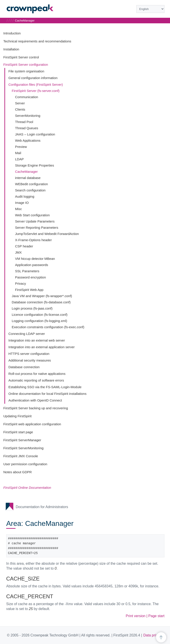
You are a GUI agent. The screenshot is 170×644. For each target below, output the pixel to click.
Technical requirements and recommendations (37, 41)
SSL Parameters (27, 271)
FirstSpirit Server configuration (26, 65)
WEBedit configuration (31, 184)
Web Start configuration (32, 215)
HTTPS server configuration (29, 354)
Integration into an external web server (37, 340)
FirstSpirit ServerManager (22, 440)
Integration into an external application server (42, 347)
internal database (28, 178)
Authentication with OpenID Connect (35, 400)
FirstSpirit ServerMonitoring (23, 448)
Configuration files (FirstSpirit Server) (36, 84)
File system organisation (26, 71)
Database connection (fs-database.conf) (41, 302)
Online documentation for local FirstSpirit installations (47, 394)
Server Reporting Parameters (37, 228)
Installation (11, 49)
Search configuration (30, 190)
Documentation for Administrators (42, 507)
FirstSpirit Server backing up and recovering (36, 408)
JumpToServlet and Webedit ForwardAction (47, 234)
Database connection (24, 367)
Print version (136, 616)
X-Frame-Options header (33, 240)
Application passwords (32, 265)
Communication (27, 97)
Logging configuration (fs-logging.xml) (39, 321)
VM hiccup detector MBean (35, 259)
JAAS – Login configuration (35, 134)
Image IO (22, 203)
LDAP (19, 159)
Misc (18, 209)
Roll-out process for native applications (37, 374)
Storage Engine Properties (35, 165)
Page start (156, 616)
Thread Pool (24, 122)
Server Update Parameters (35, 221)
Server (20, 103)
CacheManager (26, 172)
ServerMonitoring (28, 116)
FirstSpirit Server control (21, 57)
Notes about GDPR (17, 472)
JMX (18, 252)
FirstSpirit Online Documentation (27, 488)
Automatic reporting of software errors (36, 380)
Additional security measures (30, 360)
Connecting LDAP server (27, 334)
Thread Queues (27, 128)
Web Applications (28, 140)
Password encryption (30, 277)
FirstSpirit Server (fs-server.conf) (36, 91)
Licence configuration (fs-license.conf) (40, 315)
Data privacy (153, 635)
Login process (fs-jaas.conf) (32, 308)
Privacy (20, 283)
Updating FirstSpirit (17, 416)
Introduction (12, 33)
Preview (21, 147)
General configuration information (33, 78)
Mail (18, 153)
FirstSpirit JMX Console (21, 456)
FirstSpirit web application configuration (32, 424)
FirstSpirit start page (18, 432)
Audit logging (25, 196)
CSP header (24, 246)
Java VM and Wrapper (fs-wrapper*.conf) (42, 296)
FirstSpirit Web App (29, 290)
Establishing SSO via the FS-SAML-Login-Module (45, 387)
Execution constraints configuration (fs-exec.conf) (48, 327)
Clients (20, 109)
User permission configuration (25, 464)
